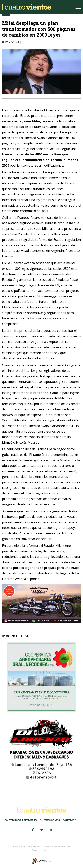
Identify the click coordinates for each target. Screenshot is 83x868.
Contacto (69, 820)
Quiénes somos (50, 820)
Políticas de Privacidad (21, 820)
